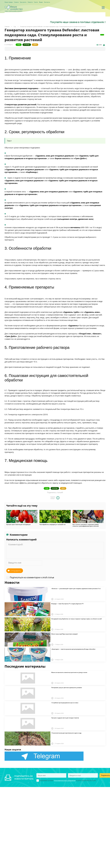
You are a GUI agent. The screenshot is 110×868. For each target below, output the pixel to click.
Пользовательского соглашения (65, 780)
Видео (41, 2)
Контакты (47, 2)
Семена (16, 2)
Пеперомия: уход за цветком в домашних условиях (67, 687)
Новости (30, 2)
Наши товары (9, 2)
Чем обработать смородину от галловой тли (52, 524)
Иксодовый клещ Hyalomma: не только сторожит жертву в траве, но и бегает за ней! (77, 619)
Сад (19, 45)
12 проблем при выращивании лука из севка (65, 703)
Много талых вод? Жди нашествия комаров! (64, 634)
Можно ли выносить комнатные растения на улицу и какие (69, 672)
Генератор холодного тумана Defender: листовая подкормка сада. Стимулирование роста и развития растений (53, 27)
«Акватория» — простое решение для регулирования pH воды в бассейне (73, 649)
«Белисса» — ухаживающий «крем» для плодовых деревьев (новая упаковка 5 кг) (76, 588)
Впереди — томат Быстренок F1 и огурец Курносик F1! (67, 604)
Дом (38, 45)
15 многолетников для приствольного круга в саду (66, 733)
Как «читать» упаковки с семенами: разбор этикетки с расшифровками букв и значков (86, 525)
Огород (28, 45)
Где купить (23, 2)
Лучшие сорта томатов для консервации (18, 524)
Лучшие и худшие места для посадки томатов (65, 718)
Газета (36, 2)
